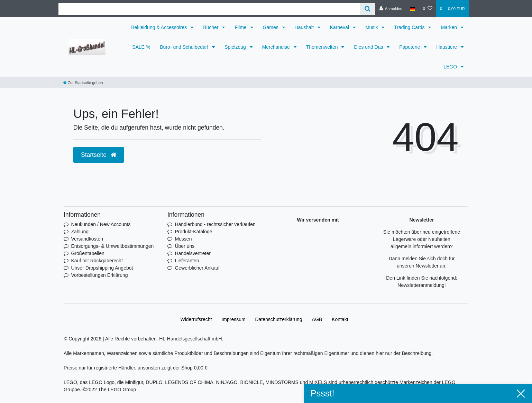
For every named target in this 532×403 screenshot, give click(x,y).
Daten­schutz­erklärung (279, 319)
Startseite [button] (99, 155)
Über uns (185, 246)
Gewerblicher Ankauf (197, 268)
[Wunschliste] (428, 9)
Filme (241, 27)
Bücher (211, 27)
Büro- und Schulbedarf (185, 47)
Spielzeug (236, 47)
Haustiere (447, 47)
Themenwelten (323, 47)
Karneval (340, 27)
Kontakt (340, 319)
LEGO (451, 67)
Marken (450, 27)
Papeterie (410, 47)
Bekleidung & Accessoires (160, 27)
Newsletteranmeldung (421, 285)
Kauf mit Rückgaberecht (97, 261)
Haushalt (305, 27)
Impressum (233, 319)
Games (271, 27)
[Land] (412, 9)
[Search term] (209, 9)
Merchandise (277, 47)
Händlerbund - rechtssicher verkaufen (215, 224)
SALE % (141, 47)
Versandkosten (87, 239)
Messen (183, 239)
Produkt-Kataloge (193, 232)
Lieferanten (187, 261)
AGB (317, 319)
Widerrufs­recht (196, 319)
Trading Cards (410, 27)
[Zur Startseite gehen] (83, 83)
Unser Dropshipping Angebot (102, 268)
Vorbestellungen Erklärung (99, 275)
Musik (372, 27)
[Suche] (368, 9)
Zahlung (80, 232)
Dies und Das (369, 47)
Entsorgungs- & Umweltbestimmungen (112, 246)
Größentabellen (88, 253)
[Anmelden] (391, 9)
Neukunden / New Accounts (101, 224)
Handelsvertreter (193, 253)
